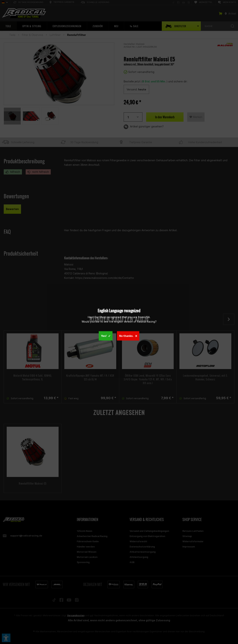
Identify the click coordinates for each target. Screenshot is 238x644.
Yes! (106, 336)
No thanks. (128, 336)
